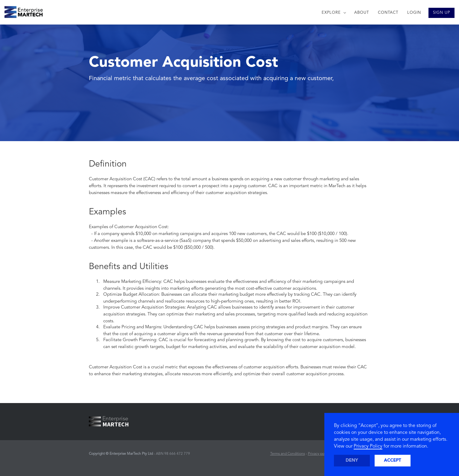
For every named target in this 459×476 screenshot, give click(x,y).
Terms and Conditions (288, 454)
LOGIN (414, 13)
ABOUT (362, 13)
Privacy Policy (368, 446)
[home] (21, 10)
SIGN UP (441, 13)
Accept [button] (393, 461)
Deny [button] (352, 461)
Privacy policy (319, 454)
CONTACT (388, 13)
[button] (333, 13)
